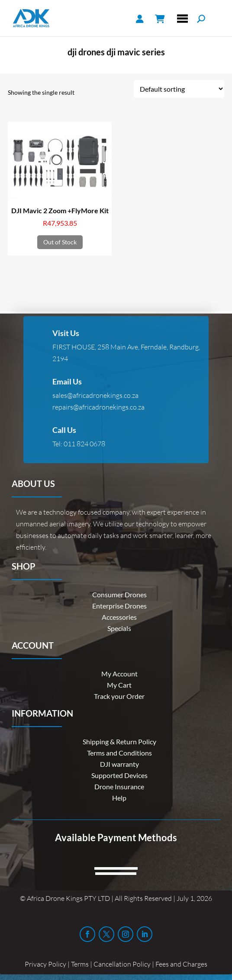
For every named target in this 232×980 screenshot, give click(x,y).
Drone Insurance (119, 786)
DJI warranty (119, 764)
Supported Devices (119, 775)
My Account (119, 674)
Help (119, 798)
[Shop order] (179, 89)
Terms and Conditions (119, 753)
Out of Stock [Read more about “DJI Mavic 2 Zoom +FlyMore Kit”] (60, 242)
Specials (119, 628)
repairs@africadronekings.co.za (98, 407)
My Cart (119, 685)
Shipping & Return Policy (119, 741)
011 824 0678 (84, 444)
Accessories (119, 617)
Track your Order (119, 696)
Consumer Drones (119, 594)
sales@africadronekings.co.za (95, 395)
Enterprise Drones (119, 606)
